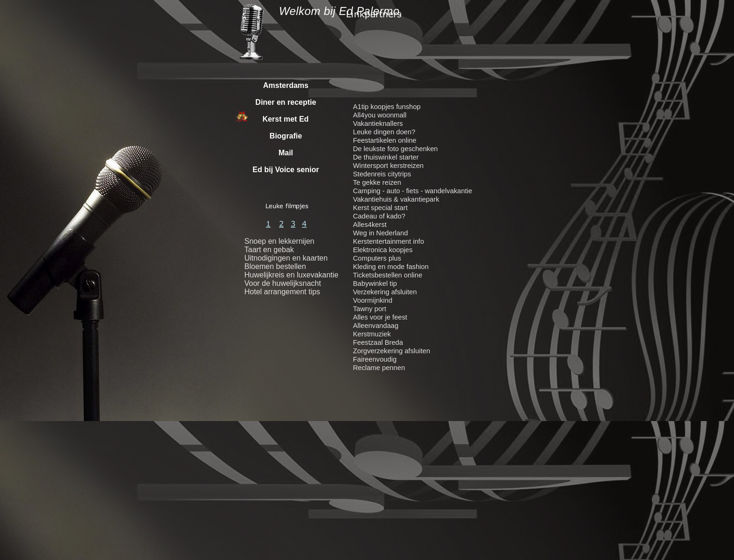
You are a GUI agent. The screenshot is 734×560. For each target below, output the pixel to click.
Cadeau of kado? (379, 216)
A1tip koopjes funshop (387, 107)
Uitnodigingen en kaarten (286, 258)
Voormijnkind (373, 300)
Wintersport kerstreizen (388, 166)
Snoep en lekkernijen (279, 241)
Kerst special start (380, 208)
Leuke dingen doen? (384, 132)
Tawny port (370, 309)
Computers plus (377, 258)
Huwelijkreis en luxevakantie (291, 275)
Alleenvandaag (376, 326)
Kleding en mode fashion (391, 267)
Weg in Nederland (380, 233)
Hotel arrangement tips (282, 292)
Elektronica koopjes (383, 250)
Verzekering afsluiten (385, 292)
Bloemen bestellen (275, 266)
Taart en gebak (269, 250)
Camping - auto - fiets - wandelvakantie (413, 191)
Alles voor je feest (380, 317)
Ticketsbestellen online (388, 275)
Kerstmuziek (372, 334)
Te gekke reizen (377, 182)
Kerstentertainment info (389, 241)
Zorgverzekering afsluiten (392, 351)
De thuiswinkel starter (386, 157)
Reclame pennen (379, 368)
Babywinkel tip (375, 284)
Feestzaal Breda (378, 342)
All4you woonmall (380, 115)
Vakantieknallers (378, 124)
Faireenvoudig (375, 359)
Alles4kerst (370, 225)
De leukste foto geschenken (395, 149)
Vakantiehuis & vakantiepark (396, 199)
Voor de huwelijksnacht (283, 283)
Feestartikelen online (385, 140)
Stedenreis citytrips (382, 174)
